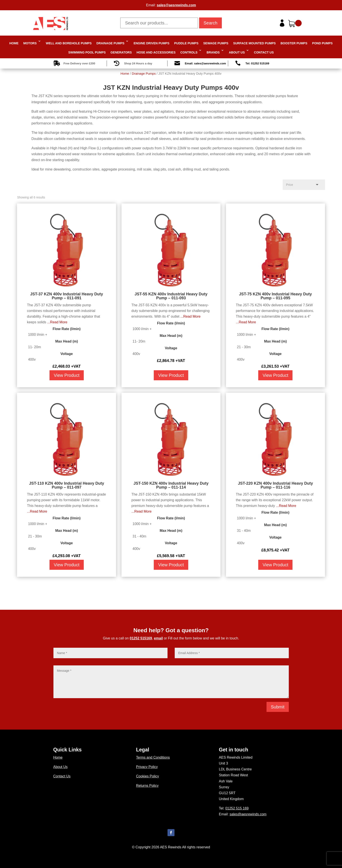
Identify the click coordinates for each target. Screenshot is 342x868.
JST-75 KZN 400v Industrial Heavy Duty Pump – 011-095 (275, 296)
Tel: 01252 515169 (257, 63)
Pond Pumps (322, 43)
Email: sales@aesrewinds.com (205, 63)
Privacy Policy (147, 767)
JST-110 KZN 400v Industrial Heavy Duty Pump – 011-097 (67, 485)
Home (14, 43)
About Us (237, 52)
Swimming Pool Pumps (87, 52)
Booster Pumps (294, 43)
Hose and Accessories (156, 52)
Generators (121, 52)
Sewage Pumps (216, 43)
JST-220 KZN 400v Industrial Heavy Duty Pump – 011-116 (275, 485)
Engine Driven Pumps (151, 43)
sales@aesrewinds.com (176, 5)
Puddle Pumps (186, 43)
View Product (67, 375)
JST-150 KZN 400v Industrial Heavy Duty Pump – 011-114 (171, 485)
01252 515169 (141, 638)
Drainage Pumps (110, 43)
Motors (30, 43)
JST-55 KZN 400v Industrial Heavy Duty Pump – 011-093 (171, 296)
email (158, 638)
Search (210, 23)
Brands (213, 52)
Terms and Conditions (153, 757)
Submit (278, 707)
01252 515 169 (237, 808)
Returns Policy (147, 786)
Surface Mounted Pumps (254, 43)
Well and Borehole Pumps (69, 43)
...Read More (57, 322)
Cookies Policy (148, 776)
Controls (189, 52)
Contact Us (264, 52)
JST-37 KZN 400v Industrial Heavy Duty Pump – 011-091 (67, 296)
